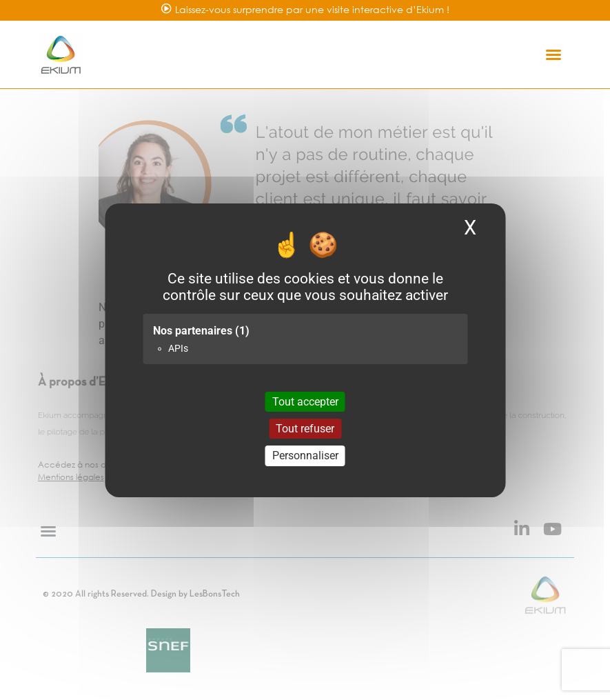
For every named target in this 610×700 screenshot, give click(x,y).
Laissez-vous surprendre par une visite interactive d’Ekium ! (312, 9)
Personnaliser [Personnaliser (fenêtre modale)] (305, 456)
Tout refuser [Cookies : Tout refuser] (305, 429)
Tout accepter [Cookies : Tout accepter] (305, 402)
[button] (553, 54)
